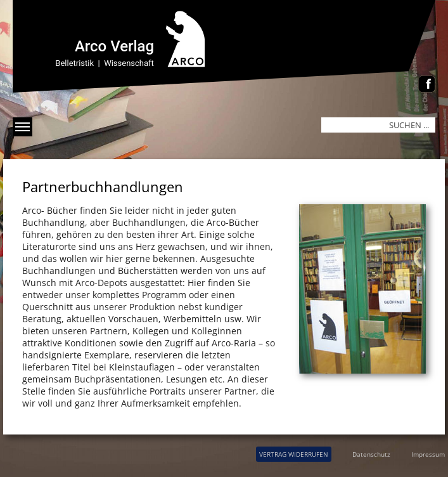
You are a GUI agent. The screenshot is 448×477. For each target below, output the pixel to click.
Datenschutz (371, 454)
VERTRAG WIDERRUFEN (294, 454)
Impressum (428, 454)
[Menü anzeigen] (22, 127)
